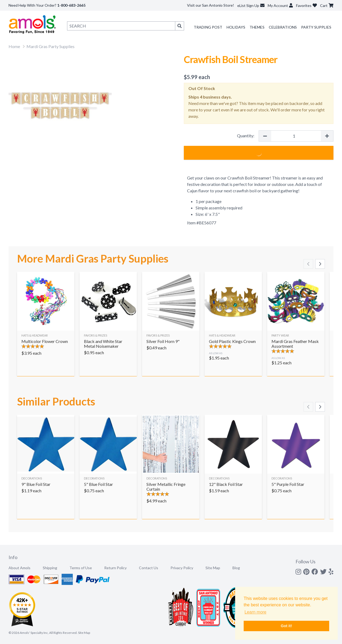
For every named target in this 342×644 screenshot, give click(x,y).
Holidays (236, 27)
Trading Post (208, 27)
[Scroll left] (308, 264)
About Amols (20, 568)
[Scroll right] (320, 264)
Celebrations (283, 27)
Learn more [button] (255, 612)
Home (14, 46)
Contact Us (149, 568)
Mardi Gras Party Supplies (50, 46)
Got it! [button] (286, 626)
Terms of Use (81, 568)
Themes (257, 27)
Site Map (213, 568)
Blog (236, 568)
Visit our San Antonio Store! (211, 5)
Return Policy (115, 568)
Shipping (50, 568)
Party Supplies (316, 27)
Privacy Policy (182, 568)
